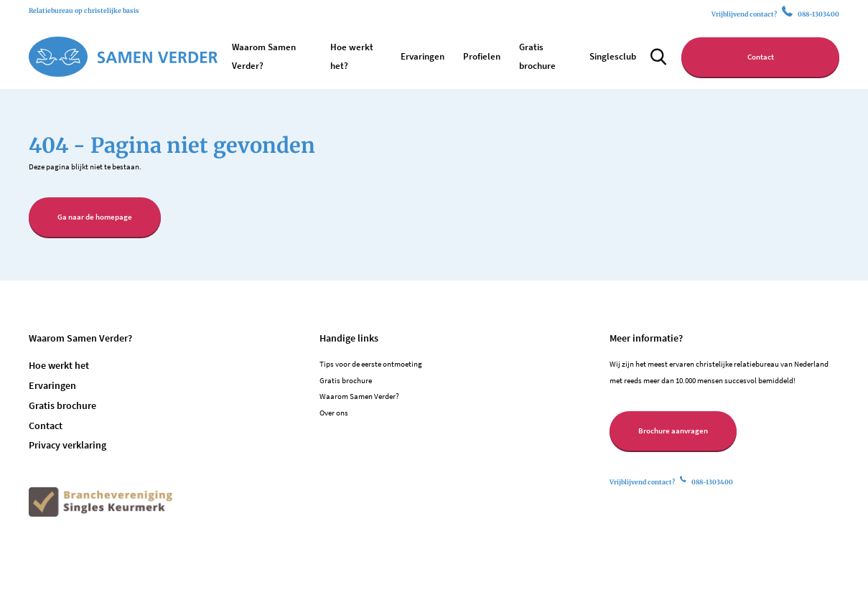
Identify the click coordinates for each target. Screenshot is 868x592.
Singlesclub (613, 56)
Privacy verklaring (67, 445)
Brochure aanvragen (673, 431)
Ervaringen (423, 56)
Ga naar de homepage (95, 217)
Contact (761, 57)
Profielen (482, 56)
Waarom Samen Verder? (359, 396)
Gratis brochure (62, 405)
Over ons (334, 413)
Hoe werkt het (59, 365)
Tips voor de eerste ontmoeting (371, 364)
